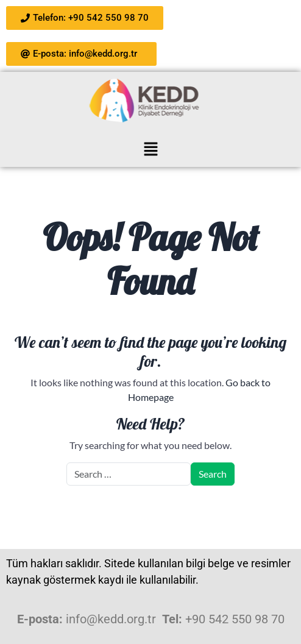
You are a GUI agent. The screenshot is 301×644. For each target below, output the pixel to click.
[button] (150, 148)
